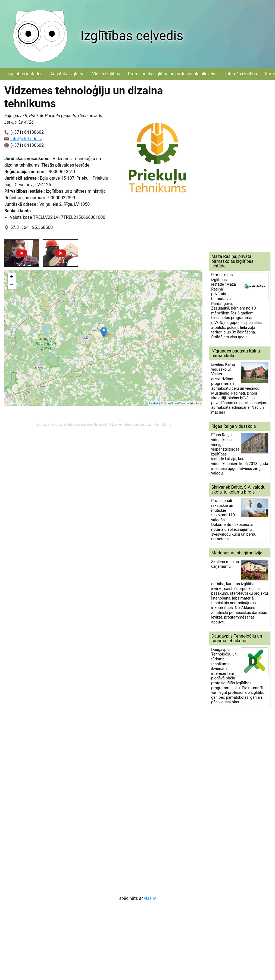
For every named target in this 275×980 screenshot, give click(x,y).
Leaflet (154, 403)
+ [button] (12, 277)
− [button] (12, 285)
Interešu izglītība (241, 74)
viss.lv (150, 898)
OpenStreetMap (174, 403)
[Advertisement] (235, 166)
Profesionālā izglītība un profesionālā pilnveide (173, 74)
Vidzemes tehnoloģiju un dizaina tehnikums (140, 425)
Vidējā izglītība (106, 74)
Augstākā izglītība (67, 74)
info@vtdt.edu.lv (26, 139)
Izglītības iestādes (25, 74)
